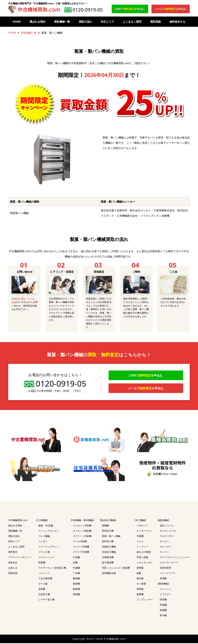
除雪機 (163, 600)
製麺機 (105, 526)
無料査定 (13, 553)
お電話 (22, 299)
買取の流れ (85, 22)
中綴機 (76, 569)
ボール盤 (43, 584)
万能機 (140, 537)
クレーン (164, 553)
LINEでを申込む (130, 9)
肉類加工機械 (109, 547)
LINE (14, 302)
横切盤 (140, 579)
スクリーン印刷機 (82, 537)
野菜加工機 (108, 532)
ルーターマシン (145, 532)
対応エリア (107, 22)
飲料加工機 (108, 542)
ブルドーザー (167, 537)
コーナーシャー (46, 558)
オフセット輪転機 (82, 532)
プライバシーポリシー (20, 558)
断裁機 (76, 579)
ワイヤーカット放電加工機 (52, 569)
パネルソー (142, 526)
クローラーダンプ (169, 563)
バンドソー (44, 574)
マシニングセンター (49, 532)
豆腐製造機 (108, 558)
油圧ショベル (167, 526)
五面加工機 (44, 595)
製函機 (76, 595)
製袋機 (76, 584)
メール (31, 299)
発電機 (163, 579)
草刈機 (163, 616)
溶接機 (42, 590)
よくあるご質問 (132, 22)
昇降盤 (140, 569)
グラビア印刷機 (81, 553)
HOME (17, 22)
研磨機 (42, 563)
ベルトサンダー (145, 563)
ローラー (164, 542)
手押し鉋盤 (142, 558)
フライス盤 (44, 553)
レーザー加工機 (46, 600)
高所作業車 (165, 569)
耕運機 (163, 611)
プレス (140, 542)
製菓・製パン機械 (111, 537)
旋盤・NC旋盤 (46, 526)
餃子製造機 (108, 563)
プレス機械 (44, 537)
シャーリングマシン (49, 547)
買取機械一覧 (62, 22)
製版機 (76, 590)
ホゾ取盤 (141, 584)
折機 (75, 563)
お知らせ (13, 569)
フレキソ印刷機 (81, 547)
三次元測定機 (45, 579)
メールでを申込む (171, 9)
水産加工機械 (109, 553)
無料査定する (177, 22)
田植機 (163, 606)
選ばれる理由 (37, 22)
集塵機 (140, 595)
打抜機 (76, 558)
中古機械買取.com (18, 521)
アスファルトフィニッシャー (175, 558)
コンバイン (165, 590)
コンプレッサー (145, 600)
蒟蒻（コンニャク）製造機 (116, 569)
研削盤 (140, 590)
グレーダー (165, 547)
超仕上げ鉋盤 (144, 553)
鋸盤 (139, 574)
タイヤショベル (168, 532)
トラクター (165, 595)
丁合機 (76, 574)
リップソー (142, 547)
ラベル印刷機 (80, 542)
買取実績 (155, 22)
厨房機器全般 (109, 574)
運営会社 (13, 563)
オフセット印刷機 (82, 526)
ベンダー (43, 542)
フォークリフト (168, 574)
